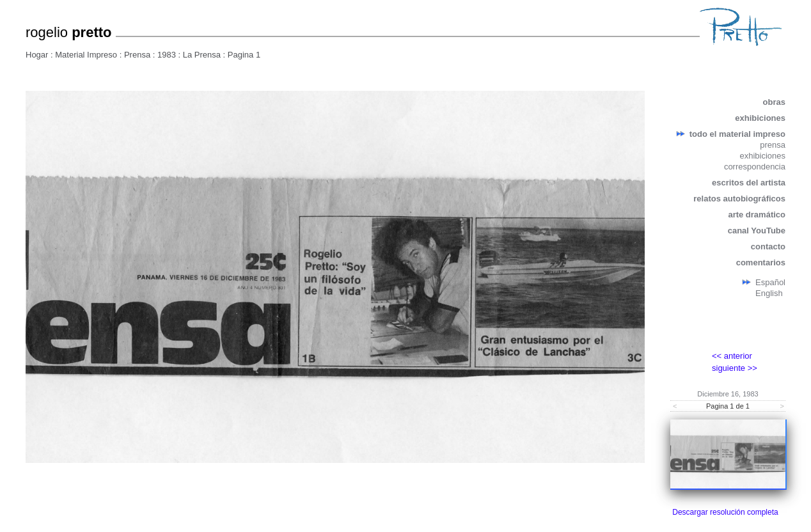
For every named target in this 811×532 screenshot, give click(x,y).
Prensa (137, 55)
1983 (167, 55)
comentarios (761, 262)
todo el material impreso (737, 134)
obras (774, 102)
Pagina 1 (244, 55)
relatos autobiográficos (739, 199)
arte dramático (757, 215)
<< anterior (732, 356)
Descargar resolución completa (725, 512)
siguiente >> (735, 368)
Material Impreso (86, 55)
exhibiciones (760, 118)
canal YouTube (757, 231)
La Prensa (203, 55)
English (769, 293)
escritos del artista (749, 183)
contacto (768, 246)
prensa (773, 145)
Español (770, 282)
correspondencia (755, 167)
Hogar (37, 55)
